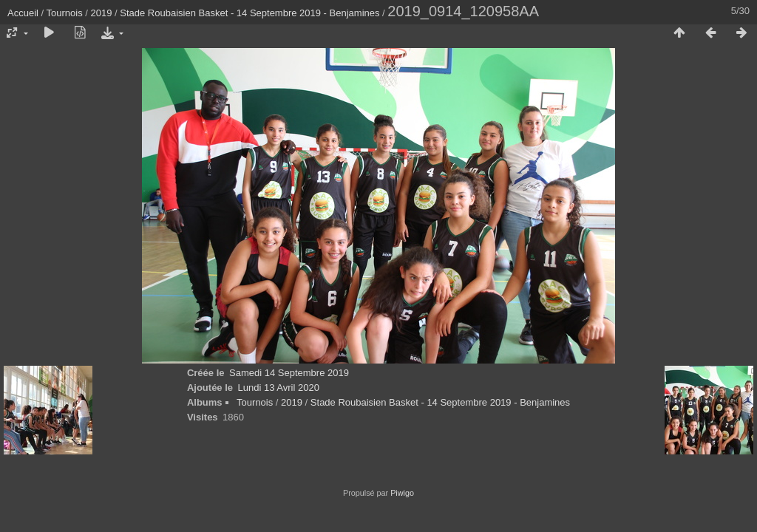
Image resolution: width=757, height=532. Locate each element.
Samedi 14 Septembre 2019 (289, 373)
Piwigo (402, 493)
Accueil (23, 13)
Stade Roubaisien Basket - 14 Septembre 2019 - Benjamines (249, 13)
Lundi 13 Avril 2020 (279, 388)
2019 (102, 13)
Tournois (65, 13)
